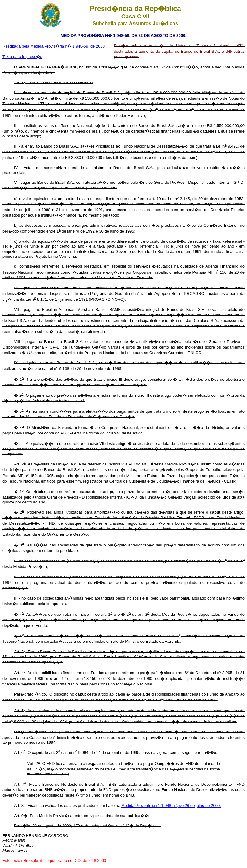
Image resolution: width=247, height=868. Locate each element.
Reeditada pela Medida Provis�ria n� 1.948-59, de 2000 (54, 46)
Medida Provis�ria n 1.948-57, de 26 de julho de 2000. (171, 806)
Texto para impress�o (22, 57)
